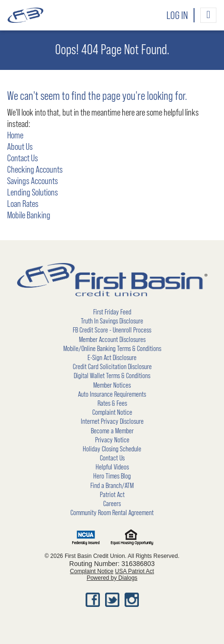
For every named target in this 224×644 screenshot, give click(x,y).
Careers (112, 504)
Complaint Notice (112, 412)
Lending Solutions (33, 193)
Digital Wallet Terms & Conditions (112, 376)
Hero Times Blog (112, 476)
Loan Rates (23, 204)
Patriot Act (112, 495)
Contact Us (23, 158)
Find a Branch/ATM (112, 486)
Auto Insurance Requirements (112, 394)
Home (15, 136)
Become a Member (112, 431)
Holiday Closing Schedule (112, 449)
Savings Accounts (33, 181)
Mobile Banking (29, 215)
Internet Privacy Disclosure (112, 421)
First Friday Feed (112, 312)
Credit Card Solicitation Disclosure (112, 367)
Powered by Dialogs (112, 578)
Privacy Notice (112, 440)
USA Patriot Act (135, 571)
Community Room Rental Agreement (112, 513)
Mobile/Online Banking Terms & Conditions (112, 349)
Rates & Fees (112, 403)
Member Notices (112, 385)
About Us (20, 147)
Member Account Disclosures (112, 340)
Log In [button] (177, 16)
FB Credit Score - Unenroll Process (112, 330)
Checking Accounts (35, 170)
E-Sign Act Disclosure (112, 358)
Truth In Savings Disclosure (112, 321)
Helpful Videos (112, 467)
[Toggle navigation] (208, 15)
